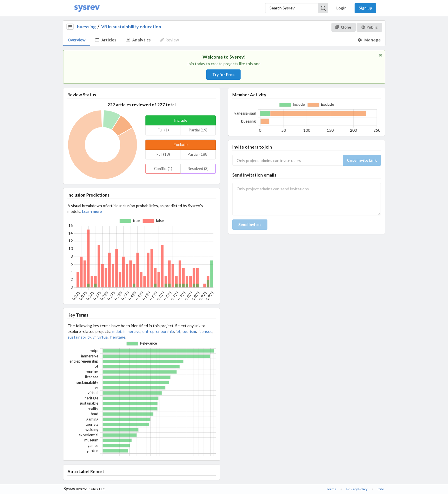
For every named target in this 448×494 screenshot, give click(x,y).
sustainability (79, 337)
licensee (205, 331)
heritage (118, 337)
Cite (381, 489)
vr (94, 337)
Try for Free (223, 74)
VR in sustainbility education (131, 26)
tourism (189, 331)
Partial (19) (198, 130)
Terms (331, 489)
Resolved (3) (198, 169)
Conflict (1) (163, 169)
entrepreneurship (158, 331)
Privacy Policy (357, 489)
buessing (86, 26)
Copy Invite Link (362, 160)
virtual (103, 337)
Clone (343, 27)
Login (341, 8)
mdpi (117, 331)
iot (178, 331)
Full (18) (163, 154)
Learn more (92, 211)
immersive (132, 331)
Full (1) (163, 130)
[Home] (87, 8)
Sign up (365, 8)
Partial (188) (198, 154)
